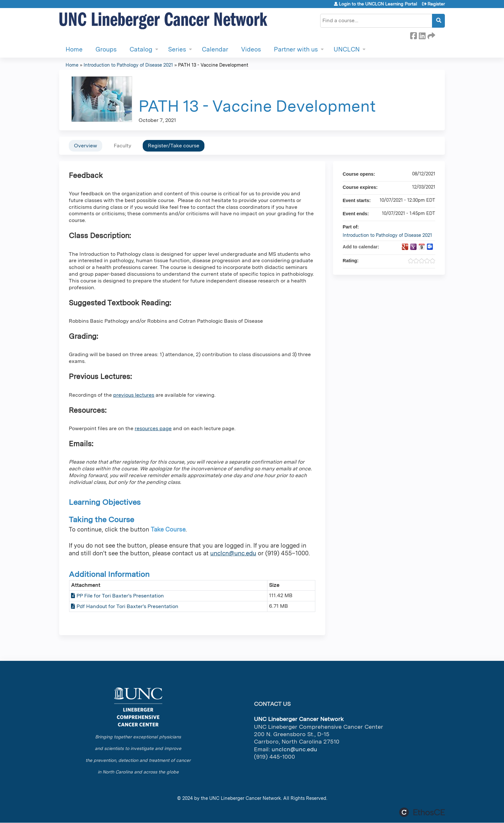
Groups (106, 49)
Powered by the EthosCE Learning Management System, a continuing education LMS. (422, 812)
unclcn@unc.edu (233, 553)
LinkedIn (422, 35)
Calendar (215, 49)
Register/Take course (174, 146)
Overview (85, 146)
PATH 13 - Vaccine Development (213, 65)
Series (177, 49)
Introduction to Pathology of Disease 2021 (128, 65)
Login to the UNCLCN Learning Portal (378, 4)
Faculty (122, 146)
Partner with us (296, 49)
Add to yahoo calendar (413, 247)
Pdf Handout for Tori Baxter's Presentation (127, 606)
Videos (251, 49)
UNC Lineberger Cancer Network (245, 798)
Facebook (413, 35)
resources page (153, 428)
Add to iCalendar (422, 246)
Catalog (141, 49)
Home (74, 49)
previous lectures (134, 395)
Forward (431, 35)
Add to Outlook (430, 247)
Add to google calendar (405, 247)
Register (436, 4)
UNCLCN (347, 49)
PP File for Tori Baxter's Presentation (120, 596)
